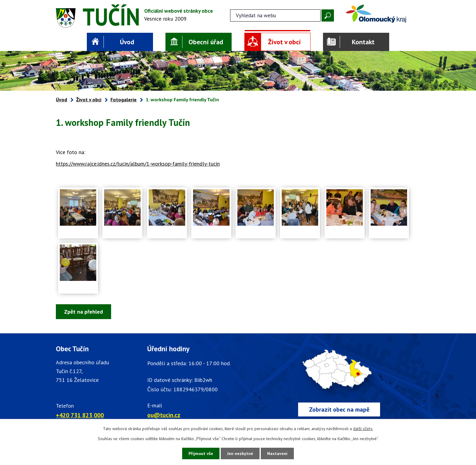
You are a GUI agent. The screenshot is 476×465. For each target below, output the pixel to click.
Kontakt (363, 42)
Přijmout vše (201, 453)
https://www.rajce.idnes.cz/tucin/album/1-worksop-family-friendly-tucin (138, 164)
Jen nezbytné (240, 453)
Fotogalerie (124, 99)
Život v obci (284, 42)
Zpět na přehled (83, 312)
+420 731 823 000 (80, 415)
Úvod (127, 42)
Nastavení (277, 453)
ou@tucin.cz (164, 415)
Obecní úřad (206, 42)
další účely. (363, 429)
